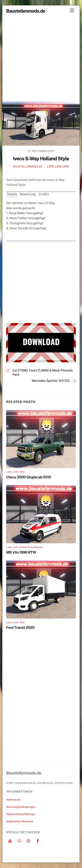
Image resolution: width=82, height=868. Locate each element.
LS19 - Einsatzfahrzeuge (28, 547)
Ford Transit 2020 (20, 627)
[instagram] (28, 840)
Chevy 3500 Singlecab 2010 (28, 477)
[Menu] (72, 11)
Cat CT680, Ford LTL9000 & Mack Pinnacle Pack (43, 373)
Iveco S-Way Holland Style (41, 159)
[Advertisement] (41, 59)
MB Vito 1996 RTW (21, 552)
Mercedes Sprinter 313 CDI (51, 381)
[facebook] (38, 840)
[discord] (19, 840)
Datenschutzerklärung (20, 814)
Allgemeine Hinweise (20, 821)
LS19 (50, 166)
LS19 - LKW (62, 166)
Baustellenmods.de (28, 167)
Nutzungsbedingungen (21, 807)
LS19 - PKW (19, 472)
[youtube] (10, 840)
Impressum (13, 800)
